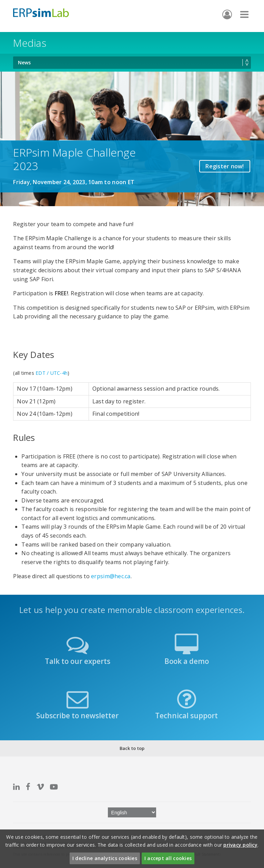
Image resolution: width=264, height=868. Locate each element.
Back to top (132, 748)
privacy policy (240, 845)
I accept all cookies (168, 858)
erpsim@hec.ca (111, 576)
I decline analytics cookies (105, 858)
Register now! (225, 166)
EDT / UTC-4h (52, 373)
